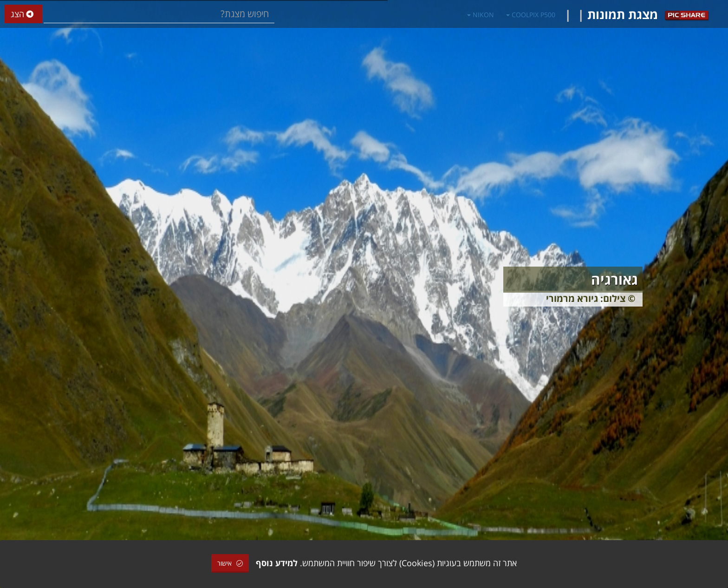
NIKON (481, 15)
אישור (230, 563)
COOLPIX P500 (531, 15)
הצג (23, 14)
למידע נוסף (277, 563)
